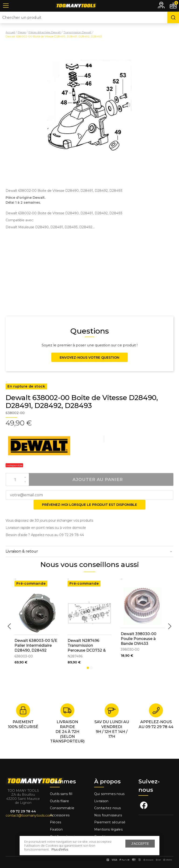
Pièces (55, 822)
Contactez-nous (107, 808)
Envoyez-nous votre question (89, 358)
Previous (9, 626)
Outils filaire (59, 801)
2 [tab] (91, 668)
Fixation (56, 829)
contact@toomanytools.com (29, 815)
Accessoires (60, 815)
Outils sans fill (61, 794)
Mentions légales (109, 829)
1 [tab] (88, 668)
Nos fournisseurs (108, 815)
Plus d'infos (60, 849)
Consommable (62, 808)
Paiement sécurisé (110, 822)
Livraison (101, 801)
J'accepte (140, 844)
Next (170, 626)
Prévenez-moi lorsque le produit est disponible (89, 505)
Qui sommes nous (109, 794)
